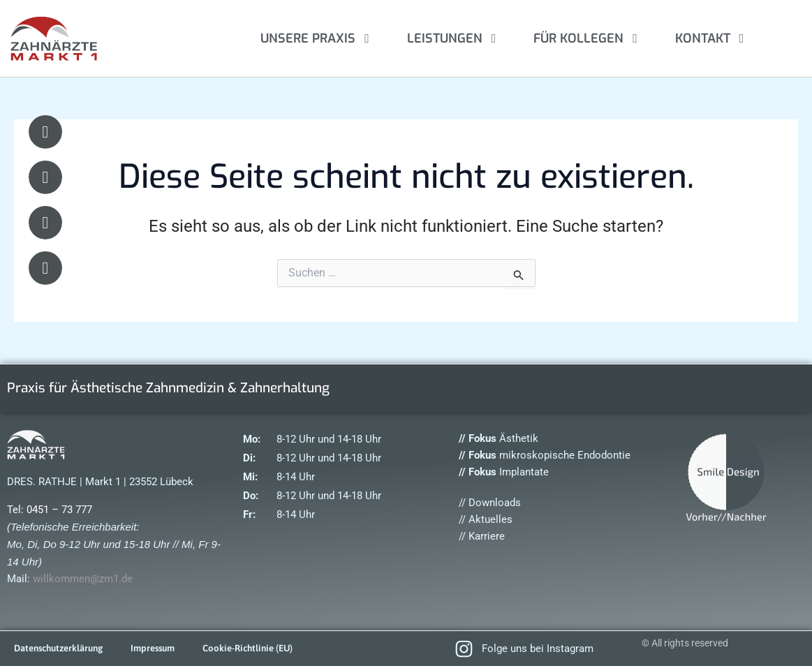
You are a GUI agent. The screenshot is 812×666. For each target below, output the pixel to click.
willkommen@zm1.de (83, 579)
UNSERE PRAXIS (318, 38)
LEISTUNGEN (455, 38)
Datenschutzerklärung (63, 649)
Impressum (164, 649)
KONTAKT (713, 38)
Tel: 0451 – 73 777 (50, 510)
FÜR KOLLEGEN (588, 38)
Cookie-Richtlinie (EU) (265, 649)
